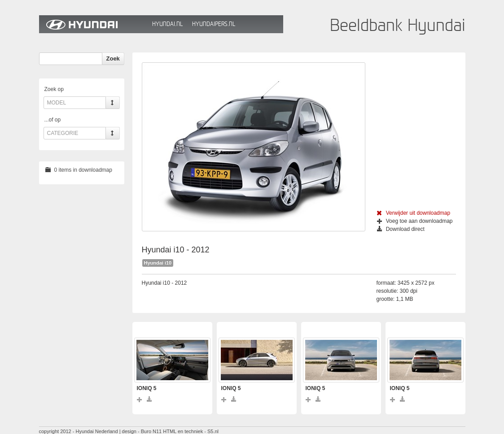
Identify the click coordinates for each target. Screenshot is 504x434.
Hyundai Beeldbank (93, 24)
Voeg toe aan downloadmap (415, 221)
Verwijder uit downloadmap (414, 213)
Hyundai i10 (158, 263)
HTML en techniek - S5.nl (191, 431)
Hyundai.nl (167, 24)
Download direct (401, 229)
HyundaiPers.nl (214, 24)
